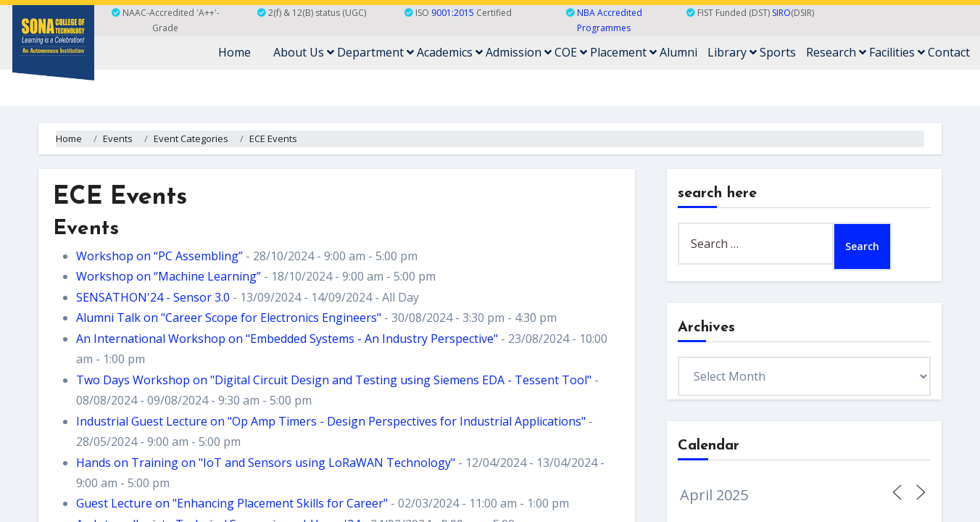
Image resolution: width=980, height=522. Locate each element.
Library (732, 53)
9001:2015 (453, 13)
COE (571, 53)
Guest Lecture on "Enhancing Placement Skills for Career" (232, 503)
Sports (778, 53)
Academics (450, 53)
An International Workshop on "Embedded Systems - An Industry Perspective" (287, 339)
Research (836, 53)
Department (375, 53)
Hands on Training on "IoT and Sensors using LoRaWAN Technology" (266, 463)
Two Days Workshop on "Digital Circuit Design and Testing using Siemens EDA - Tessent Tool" (334, 380)
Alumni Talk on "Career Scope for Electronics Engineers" (229, 318)
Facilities (897, 53)
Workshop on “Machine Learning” (169, 276)
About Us (304, 53)
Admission (519, 53)
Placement (623, 53)
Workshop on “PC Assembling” (159, 256)
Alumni (678, 53)
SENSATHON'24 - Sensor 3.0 (153, 297)
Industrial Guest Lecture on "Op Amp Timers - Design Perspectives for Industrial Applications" (331, 421)
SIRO (781, 13)
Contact (949, 53)
